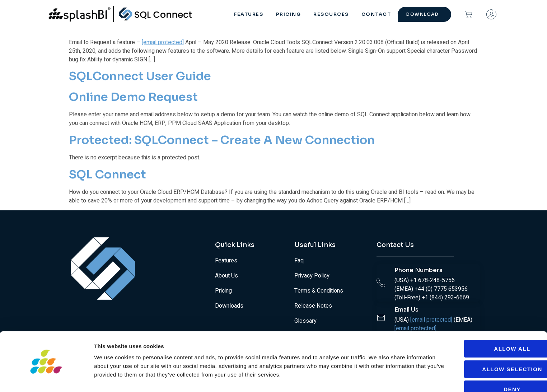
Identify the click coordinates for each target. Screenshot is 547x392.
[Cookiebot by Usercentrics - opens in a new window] (46, 378)
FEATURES (254, 14)
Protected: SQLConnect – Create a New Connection (222, 140)
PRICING (293, 14)
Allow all (487, 327)
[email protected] (163, 42)
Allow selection (487, 347)
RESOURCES (334, 14)
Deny (487, 367)
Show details (377, 378)
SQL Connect (107, 174)
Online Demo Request (133, 97)
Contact (378, 14)
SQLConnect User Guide (140, 76)
